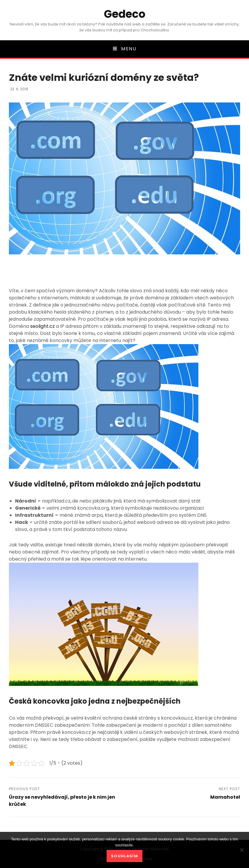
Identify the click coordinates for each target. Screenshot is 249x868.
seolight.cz (42, 326)
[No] (242, 850)
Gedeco (125, 14)
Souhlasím (125, 856)
